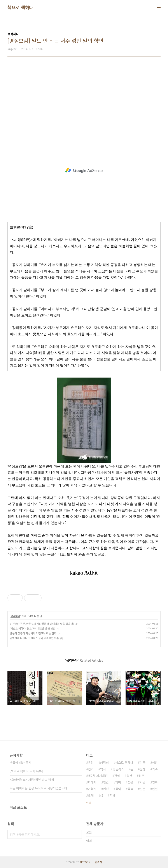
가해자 (92, 789)
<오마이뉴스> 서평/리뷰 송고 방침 (32, 780)
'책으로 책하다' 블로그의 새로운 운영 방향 (33, 628)
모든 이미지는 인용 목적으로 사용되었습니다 (38, 788)
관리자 (99, 862)
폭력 (118, 789)
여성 (106, 789)
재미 (118, 782)
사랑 (143, 782)
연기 (91, 769)
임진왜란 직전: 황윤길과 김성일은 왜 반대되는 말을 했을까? (42, 624)
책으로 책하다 (20, 7)
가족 (155, 769)
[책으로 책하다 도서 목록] (26, 771)
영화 (155, 782)
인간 (106, 782)
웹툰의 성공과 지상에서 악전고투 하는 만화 (33, 633)
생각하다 (15, 616)
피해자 (92, 782)
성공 (130, 782)
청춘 (142, 776)
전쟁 (143, 769)
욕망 (91, 763)
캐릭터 (104, 763)
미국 (143, 763)
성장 (155, 763)
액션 (129, 776)
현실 (155, 789)
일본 (143, 789)
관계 (91, 795)
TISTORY (85, 862)
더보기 (90, 802)
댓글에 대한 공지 (20, 763)
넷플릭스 (118, 769)
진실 (117, 776)
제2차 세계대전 (98, 776)
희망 (112, 795)
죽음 (130, 789)
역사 (103, 769)
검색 (77, 834)
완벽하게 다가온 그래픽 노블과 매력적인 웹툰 (34, 638)
